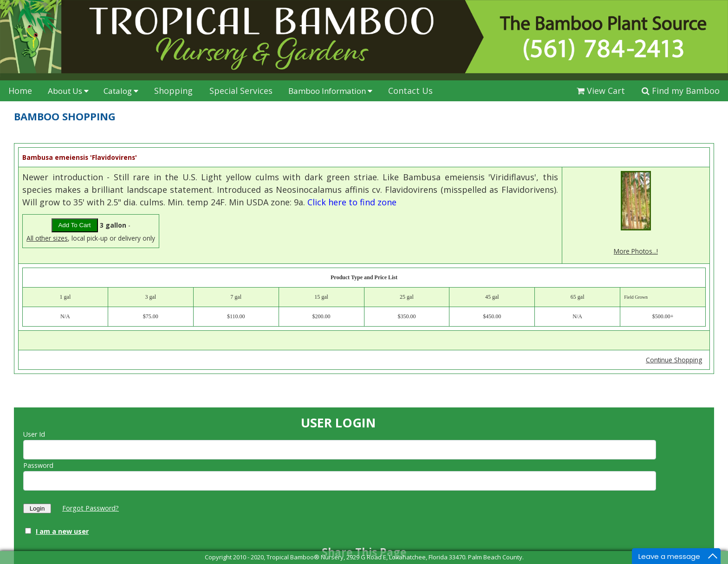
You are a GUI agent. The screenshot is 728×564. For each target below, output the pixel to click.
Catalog (121, 91)
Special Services (241, 91)
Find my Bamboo (681, 91)
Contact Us (410, 91)
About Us (68, 91)
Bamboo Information (330, 91)
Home (20, 91)
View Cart (601, 91)
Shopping (173, 91)
